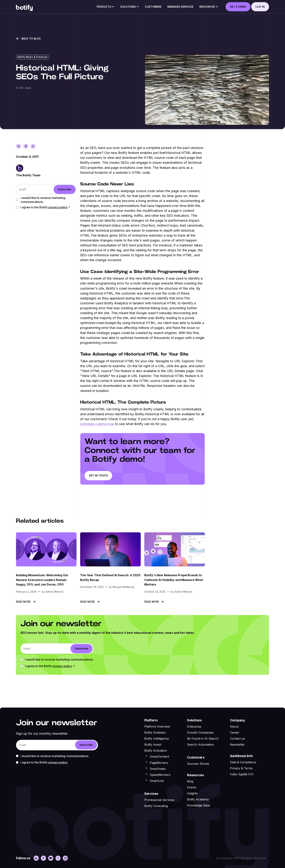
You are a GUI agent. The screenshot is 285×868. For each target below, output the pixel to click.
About (234, 726)
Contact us (237, 739)
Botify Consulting (156, 806)
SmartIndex (158, 769)
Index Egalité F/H (242, 774)
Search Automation (200, 745)
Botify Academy (198, 799)
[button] (106, 8)
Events (192, 787)
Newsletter (237, 745)
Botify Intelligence (157, 739)
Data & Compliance (243, 762)
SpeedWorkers (160, 775)
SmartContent (159, 757)
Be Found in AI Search (203, 739)
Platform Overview (157, 726)
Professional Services (159, 800)
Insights (192, 793)
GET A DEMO (238, 7)
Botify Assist (153, 745)
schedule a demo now (97, 424)
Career (235, 733)
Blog (190, 781)
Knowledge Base (198, 805)
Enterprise (194, 726)
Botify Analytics (155, 733)
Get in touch (98, 475)
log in (260, 7)
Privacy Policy (58, 207)
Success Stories (198, 764)
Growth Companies (200, 733)
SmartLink (157, 781)
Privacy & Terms (241, 768)
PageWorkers (159, 763)
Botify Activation (156, 751)
